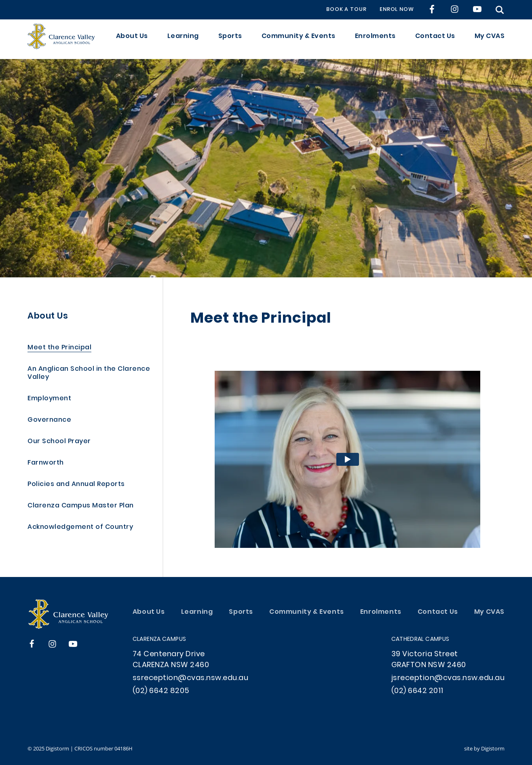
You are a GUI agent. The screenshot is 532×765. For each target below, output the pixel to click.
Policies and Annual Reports (76, 485)
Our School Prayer (59, 442)
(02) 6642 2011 (417, 691)
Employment (49, 399)
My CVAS (490, 39)
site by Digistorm (484, 748)
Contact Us (435, 39)
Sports (230, 39)
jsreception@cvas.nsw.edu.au (448, 678)
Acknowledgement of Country (80, 527)
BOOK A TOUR (346, 10)
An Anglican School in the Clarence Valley (89, 373)
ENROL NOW (397, 10)
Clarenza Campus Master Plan (81, 506)
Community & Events (299, 39)
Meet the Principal (59, 348)
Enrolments (375, 39)
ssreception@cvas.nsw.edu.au (191, 678)
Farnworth (46, 463)
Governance (49, 420)
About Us (132, 39)
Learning (183, 39)
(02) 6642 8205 (161, 691)
